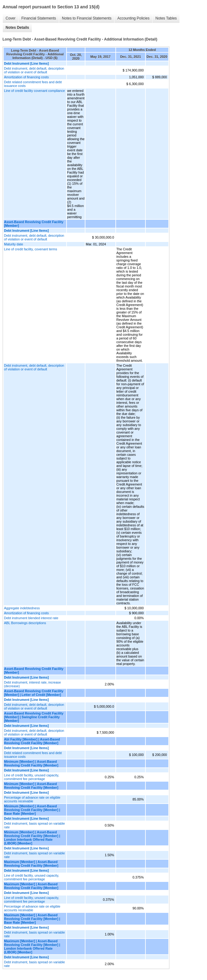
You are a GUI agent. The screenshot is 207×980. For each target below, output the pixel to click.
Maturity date (14, 244)
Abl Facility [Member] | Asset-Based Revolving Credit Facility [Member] (32, 741)
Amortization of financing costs (26, 77)
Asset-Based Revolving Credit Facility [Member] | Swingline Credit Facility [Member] (34, 717)
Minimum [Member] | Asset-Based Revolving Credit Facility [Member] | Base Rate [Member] (32, 810)
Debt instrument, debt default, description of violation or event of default (34, 70)
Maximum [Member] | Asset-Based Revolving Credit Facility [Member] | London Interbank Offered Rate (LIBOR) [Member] (32, 947)
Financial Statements (39, 18)
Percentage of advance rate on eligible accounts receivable (32, 799)
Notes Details (17, 28)
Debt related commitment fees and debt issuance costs (33, 84)
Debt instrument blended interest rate (31, 618)
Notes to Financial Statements (87, 18)
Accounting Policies (133, 18)
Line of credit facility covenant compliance (34, 91)
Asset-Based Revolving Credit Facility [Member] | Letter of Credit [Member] (34, 693)
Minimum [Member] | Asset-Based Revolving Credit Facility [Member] (31, 763)
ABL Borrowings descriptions (25, 623)
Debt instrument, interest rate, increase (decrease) (32, 684)
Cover (11, 18)
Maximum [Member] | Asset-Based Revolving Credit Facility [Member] (31, 864)
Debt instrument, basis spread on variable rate (34, 825)
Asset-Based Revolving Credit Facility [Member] (34, 224)
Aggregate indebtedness (22, 608)
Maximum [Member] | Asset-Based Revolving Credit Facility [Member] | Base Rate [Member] (32, 919)
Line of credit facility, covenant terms (31, 249)
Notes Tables (166, 18)
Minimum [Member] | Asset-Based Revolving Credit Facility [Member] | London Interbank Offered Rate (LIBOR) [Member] (32, 838)
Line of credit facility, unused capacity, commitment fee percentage (32, 777)
